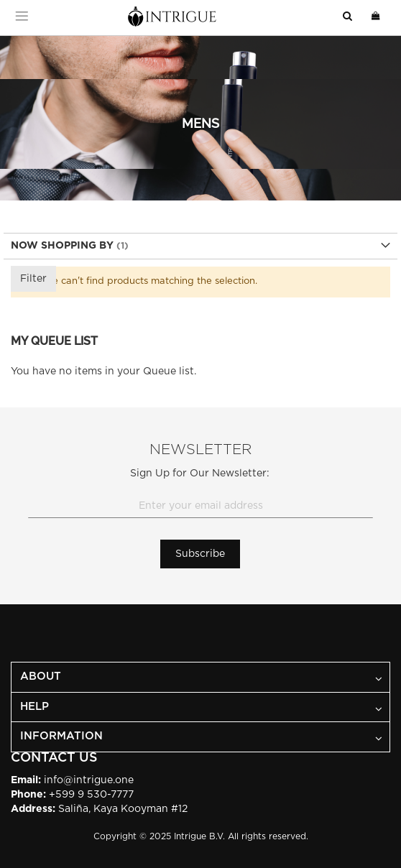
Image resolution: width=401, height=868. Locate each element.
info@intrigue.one (89, 780)
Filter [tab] (33, 279)
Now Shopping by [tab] (62, 246)
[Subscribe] (200, 554)
